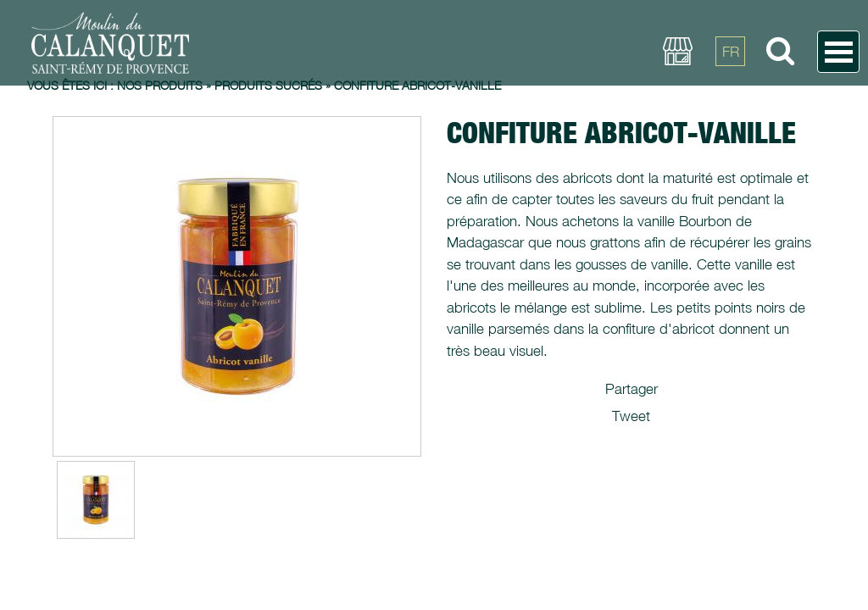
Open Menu (838, 52)
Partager (632, 389)
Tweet (631, 416)
